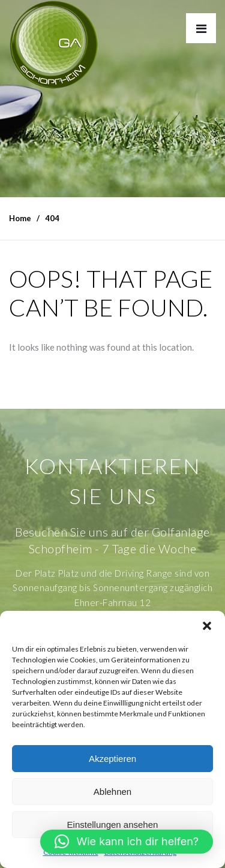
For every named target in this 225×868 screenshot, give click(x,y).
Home (20, 218)
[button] (207, 626)
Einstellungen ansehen (113, 825)
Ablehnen (112, 792)
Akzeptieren (112, 759)
